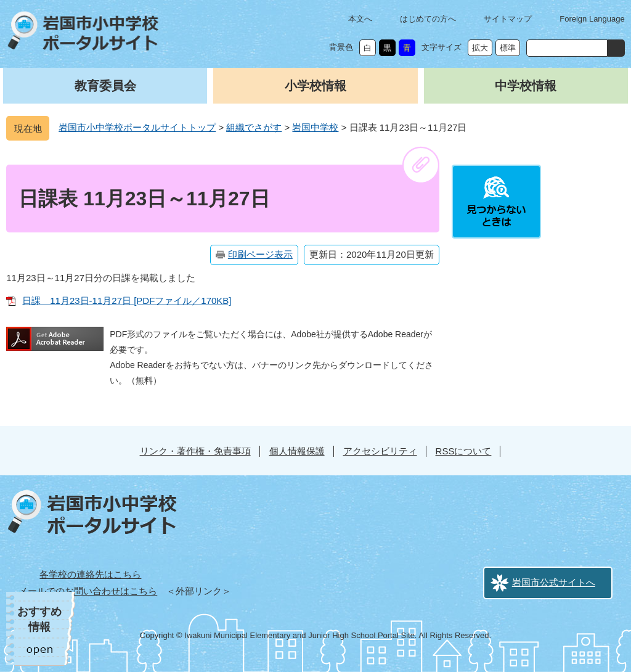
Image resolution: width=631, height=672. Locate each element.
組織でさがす (254, 127)
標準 (508, 48)
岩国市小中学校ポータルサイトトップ (137, 127)
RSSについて (464, 451)
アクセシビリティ (380, 451)
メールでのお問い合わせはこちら (88, 591)
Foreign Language (592, 19)
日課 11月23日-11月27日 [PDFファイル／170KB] (127, 301)
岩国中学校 (315, 127)
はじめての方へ (428, 19)
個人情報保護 (297, 451)
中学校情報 (526, 86)
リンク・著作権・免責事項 (195, 451)
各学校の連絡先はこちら (90, 574)
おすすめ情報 (39, 619)
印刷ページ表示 (260, 254)
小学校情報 (315, 86)
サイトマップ (508, 19)
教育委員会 (105, 86)
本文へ (360, 19)
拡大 (480, 48)
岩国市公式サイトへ (554, 582)
